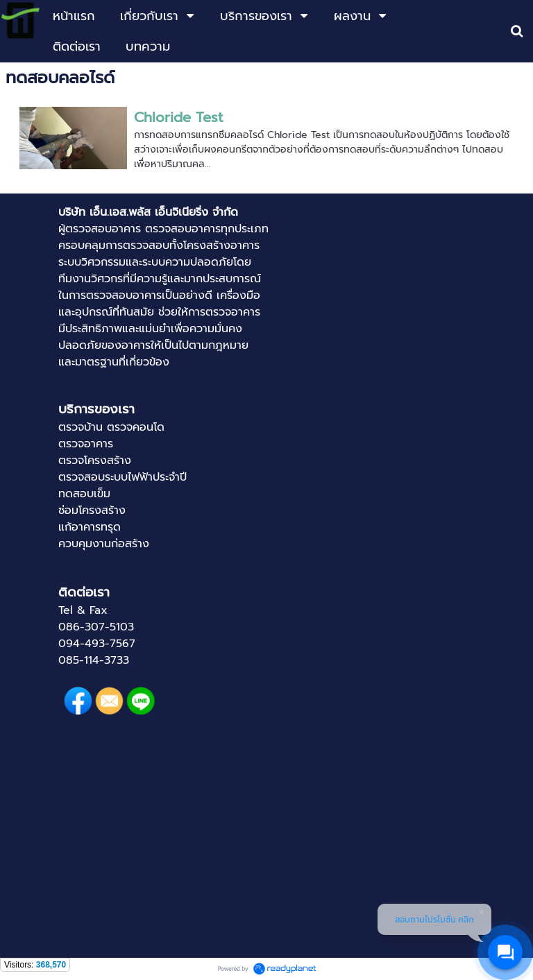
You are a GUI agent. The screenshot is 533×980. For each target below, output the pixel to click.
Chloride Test (178, 117)
